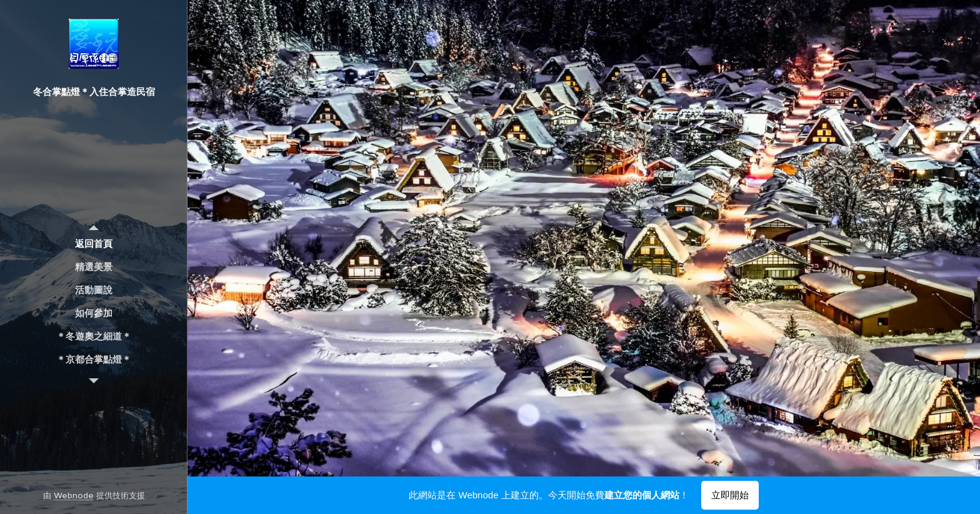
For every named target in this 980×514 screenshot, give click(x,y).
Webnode (74, 496)
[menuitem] (94, 244)
